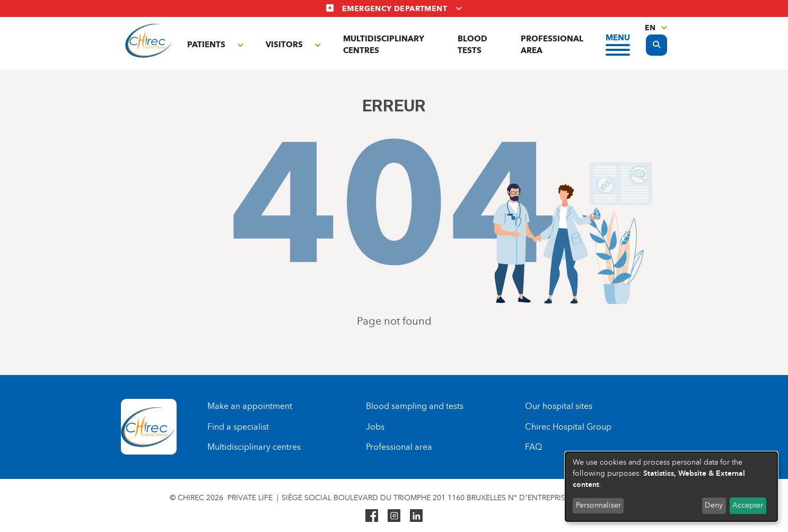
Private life (250, 498)
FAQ (533, 447)
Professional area (552, 44)
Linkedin (416, 516)
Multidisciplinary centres (384, 44)
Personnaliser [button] (598, 505)
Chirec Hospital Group (568, 427)
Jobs (375, 427)
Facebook (372, 516)
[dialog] (671, 487)
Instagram (394, 516)
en (650, 28)
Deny (714, 505)
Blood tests (472, 44)
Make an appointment (250, 406)
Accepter (748, 505)
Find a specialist (238, 427)
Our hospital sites (559, 406)
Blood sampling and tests (415, 406)
